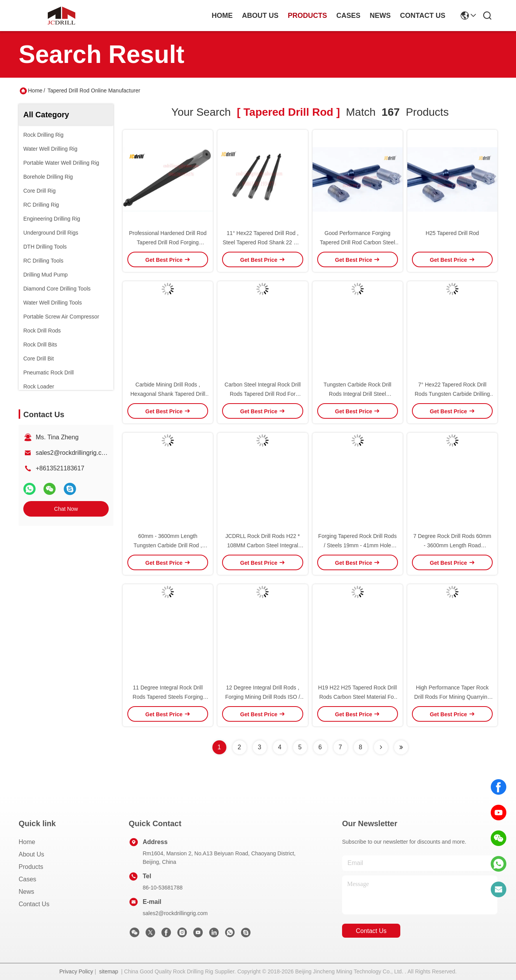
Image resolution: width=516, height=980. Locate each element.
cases (348, 16)
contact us (423, 16)
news (380, 16)
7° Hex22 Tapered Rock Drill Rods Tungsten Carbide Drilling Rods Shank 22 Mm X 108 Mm (452, 394)
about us (260, 16)
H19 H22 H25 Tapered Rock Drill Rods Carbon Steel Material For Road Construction (357, 697)
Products (31, 867)
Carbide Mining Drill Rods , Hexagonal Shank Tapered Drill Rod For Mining (168, 394)
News (26, 892)
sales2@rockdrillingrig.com (73, 453)
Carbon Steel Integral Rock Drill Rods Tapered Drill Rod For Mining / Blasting (262, 394)
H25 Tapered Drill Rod (452, 233)
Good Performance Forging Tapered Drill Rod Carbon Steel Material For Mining (358, 242)
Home (222, 16)
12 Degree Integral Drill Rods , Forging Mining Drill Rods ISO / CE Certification (263, 697)
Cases (27, 879)
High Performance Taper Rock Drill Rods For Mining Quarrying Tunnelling (452, 697)
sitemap (109, 971)
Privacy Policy (76, 971)
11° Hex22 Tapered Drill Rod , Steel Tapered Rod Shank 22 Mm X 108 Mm (262, 242)
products (307, 16)
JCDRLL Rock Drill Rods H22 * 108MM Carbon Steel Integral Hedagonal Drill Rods (263, 545)
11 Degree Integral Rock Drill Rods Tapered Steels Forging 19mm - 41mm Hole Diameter (168, 697)
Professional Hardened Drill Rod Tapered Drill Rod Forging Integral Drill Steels (168, 242)
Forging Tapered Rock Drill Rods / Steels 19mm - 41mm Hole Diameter (358, 545)
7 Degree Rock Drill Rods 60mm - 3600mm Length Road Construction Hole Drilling (453, 545)
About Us (31, 854)
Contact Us (34, 904)
